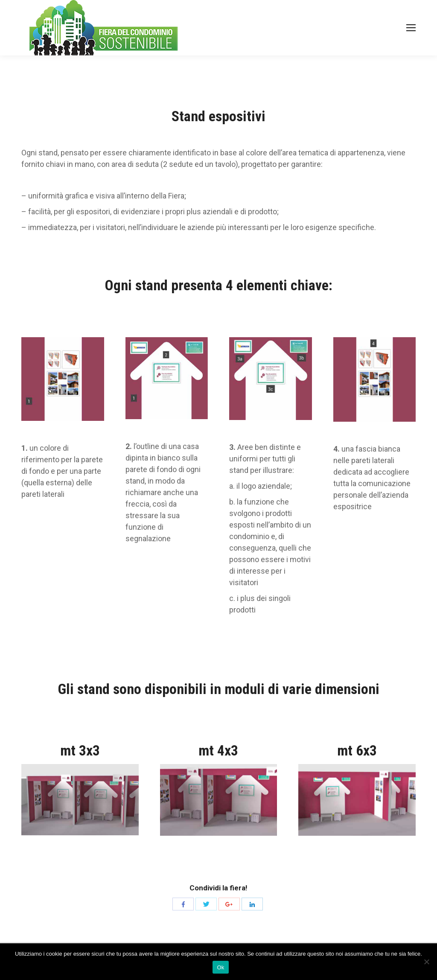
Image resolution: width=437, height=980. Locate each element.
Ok (220, 967)
